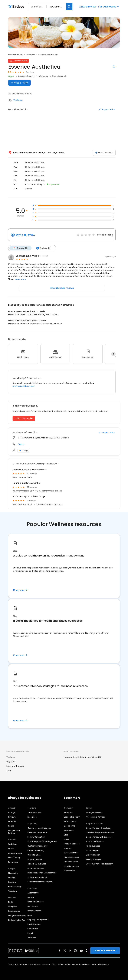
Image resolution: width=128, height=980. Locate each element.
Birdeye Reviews (71, 857)
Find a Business (93, 846)
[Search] (69, 7)
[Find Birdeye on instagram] (75, 951)
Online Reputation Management (42, 841)
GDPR (54, 964)
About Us (68, 812)
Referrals (12, 821)
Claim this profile (24, 418)
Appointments (15, 853)
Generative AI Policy (81, 964)
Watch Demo (70, 821)
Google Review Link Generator (100, 837)
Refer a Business (93, 859)
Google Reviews (35, 859)
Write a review (87, 7)
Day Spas (11, 762)
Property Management (38, 920)
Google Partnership (17, 916)
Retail (30, 933)
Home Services (34, 911)
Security (46, 964)
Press (67, 839)
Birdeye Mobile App (17, 920)
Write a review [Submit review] (19, 83)
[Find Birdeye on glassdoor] (86, 951)
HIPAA (61, 964)
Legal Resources (71, 866)
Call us (21, 444)
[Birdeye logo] (17, 7)
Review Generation (36, 837)
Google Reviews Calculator (98, 828)
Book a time (70, 826)
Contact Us (69, 871)
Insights (12, 882)
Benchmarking (15, 887)
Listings (12, 812)
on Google (44, 256)
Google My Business (37, 864)
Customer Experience (37, 877)
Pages (11, 826)
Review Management (37, 832)
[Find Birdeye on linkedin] (70, 951)
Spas (9, 771)
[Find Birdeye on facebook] (59, 951)
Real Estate (33, 929)
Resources (69, 830)
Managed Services (94, 812)
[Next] (113, 354)
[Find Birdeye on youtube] (81, 951)
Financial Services (36, 902)
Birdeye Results (71, 862)
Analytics (12, 907)
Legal (30, 915)
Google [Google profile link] (24, 451)
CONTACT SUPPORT (105, 950)
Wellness (30, 55)
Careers (68, 848)
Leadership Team (72, 817)
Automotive (33, 893)
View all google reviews (62, 288)
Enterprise (32, 817)
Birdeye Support (93, 855)
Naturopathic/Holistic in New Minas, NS (82, 757)
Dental (31, 897)
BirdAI (11, 902)
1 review (30, 72)
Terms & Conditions (17, 964)
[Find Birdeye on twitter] (65, 951)
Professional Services (96, 817)
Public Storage (34, 924)
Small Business (34, 812)
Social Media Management (40, 882)
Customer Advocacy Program (99, 864)
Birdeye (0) (44, 248)
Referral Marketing (36, 850)
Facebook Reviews (36, 868)
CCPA (68, 964)
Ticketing (12, 891)
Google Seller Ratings (14, 832)
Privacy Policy (35, 964)
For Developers (93, 850)
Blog (66, 835)
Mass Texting (14, 858)
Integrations (14, 911)
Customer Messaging (37, 846)
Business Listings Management (42, 873)
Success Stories (71, 853)
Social (11, 849)
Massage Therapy (15, 766)
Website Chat (34, 855)
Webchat (12, 844)
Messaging (13, 873)
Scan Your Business (95, 841)
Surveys (12, 878)
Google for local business (39, 828)
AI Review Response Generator (100, 832)
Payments (13, 862)
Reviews (12, 817)
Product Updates (72, 844)
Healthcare (33, 906)
